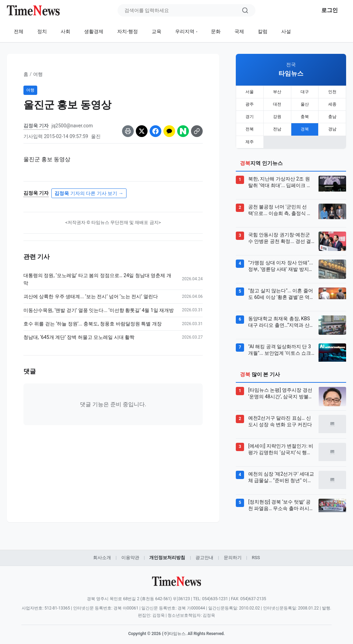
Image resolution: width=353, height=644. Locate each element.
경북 (305, 127)
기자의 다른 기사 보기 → (89, 193)
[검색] (245, 10)
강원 (277, 115)
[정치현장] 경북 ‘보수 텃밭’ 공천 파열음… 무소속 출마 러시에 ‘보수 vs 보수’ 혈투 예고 (281, 502)
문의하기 (233, 554)
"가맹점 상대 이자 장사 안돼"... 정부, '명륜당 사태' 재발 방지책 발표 (281, 263)
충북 (305, 115)
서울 (250, 91)
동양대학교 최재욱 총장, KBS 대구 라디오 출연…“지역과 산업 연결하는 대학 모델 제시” (281, 319)
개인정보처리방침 (167, 554)
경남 (332, 127)
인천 (332, 91)
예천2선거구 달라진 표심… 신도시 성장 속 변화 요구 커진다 (280, 418)
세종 (332, 103)
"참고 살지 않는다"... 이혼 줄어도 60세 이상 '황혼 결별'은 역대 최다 (281, 291)
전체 (19, 31)
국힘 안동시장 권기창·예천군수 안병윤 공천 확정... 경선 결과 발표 (280, 235)
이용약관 (130, 554)
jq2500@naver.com (72, 126)
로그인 (330, 10)
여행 (38, 74)
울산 (305, 103)
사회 (65, 31)
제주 (250, 138)
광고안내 (204, 554)
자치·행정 (128, 31)
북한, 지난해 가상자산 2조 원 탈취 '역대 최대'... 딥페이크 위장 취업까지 (280, 179)
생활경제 (94, 31)
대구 (305, 91)
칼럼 (263, 31)
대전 (277, 103)
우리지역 (185, 31)
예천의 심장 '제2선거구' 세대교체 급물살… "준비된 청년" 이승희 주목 (281, 474)
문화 (216, 31)
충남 (332, 115)
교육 (157, 31)
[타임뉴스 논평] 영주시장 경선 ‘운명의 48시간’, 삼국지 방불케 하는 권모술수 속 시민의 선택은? (281, 390)
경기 (250, 115)
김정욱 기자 (36, 126)
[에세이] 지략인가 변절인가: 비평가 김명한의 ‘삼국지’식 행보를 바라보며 (281, 446)
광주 (250, 103)
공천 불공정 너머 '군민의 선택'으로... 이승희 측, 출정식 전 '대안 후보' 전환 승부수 (280, 207)
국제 (239, 31)
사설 (286, 31)
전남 (277, 127)
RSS (256, 554)
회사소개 (102, 554)
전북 (250, 127)
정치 (42, 31)
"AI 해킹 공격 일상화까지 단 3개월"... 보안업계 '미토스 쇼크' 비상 (280, 347)
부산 (277, 91)
